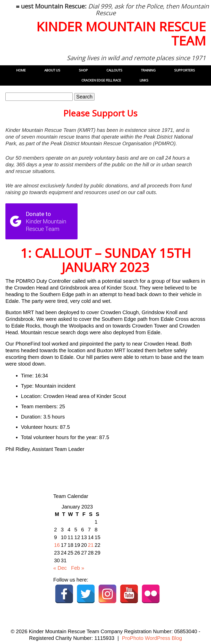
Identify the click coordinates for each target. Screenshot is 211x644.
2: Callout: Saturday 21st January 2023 (165, 474)
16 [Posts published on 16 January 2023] (57, 545)
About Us (52, 70)
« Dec (60, 568)
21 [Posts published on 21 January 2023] (91, 545)
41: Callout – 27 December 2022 (39, 474)
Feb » (78, 568)
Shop (83, 70)
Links (144, 80)
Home (21, 70)
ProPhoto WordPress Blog (152, 638)
